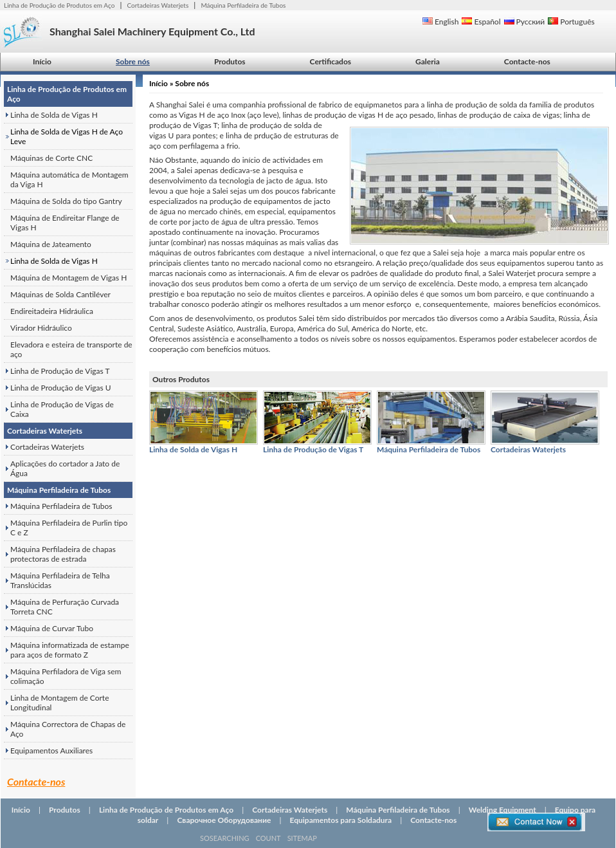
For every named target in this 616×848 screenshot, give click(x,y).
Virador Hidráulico (41, 328)
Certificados (331, 61)
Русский (525, 22)
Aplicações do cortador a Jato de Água (65, 468)
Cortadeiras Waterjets (158, 5)
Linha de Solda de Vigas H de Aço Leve (67, 136)
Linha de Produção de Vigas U (61, 388)
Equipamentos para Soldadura (341, 820)
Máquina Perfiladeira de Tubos (243, 5)
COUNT (268, 838)
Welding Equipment (503, 810)
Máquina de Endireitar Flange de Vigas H (65, 223)
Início (42, 61)
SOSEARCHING (225, 838)
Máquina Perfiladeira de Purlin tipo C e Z (69, 528)
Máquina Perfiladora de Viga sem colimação (66, 676)
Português (571, 22)
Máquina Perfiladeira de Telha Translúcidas (60, 580)
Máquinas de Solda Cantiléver (60, 294)
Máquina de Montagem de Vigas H (68, 278)
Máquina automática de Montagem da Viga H (69, 180)
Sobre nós (133, 61)
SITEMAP (302, 838)
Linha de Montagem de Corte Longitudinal (59, 703)
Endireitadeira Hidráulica (52, 311)
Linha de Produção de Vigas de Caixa (62, 409)
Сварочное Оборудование (224, 820)
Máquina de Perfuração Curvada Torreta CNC (65, 607)
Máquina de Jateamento (51, 244)
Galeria (428, 61)
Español (481, 22)
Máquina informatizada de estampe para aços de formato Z (70, 650)
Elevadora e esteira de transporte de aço (71, 349)
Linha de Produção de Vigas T (60, 371)
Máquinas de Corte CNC (51, 158)
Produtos (230, 61)
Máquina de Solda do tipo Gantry (66, 201)
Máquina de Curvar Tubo (52, 628)
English (440, 22)
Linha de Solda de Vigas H (54, 115)
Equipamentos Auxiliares (51, 751)
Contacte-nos (527, 61)
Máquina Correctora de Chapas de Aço (68, 729)
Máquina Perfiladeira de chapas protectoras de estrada (63, 554)
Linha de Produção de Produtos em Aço (59, 5)
